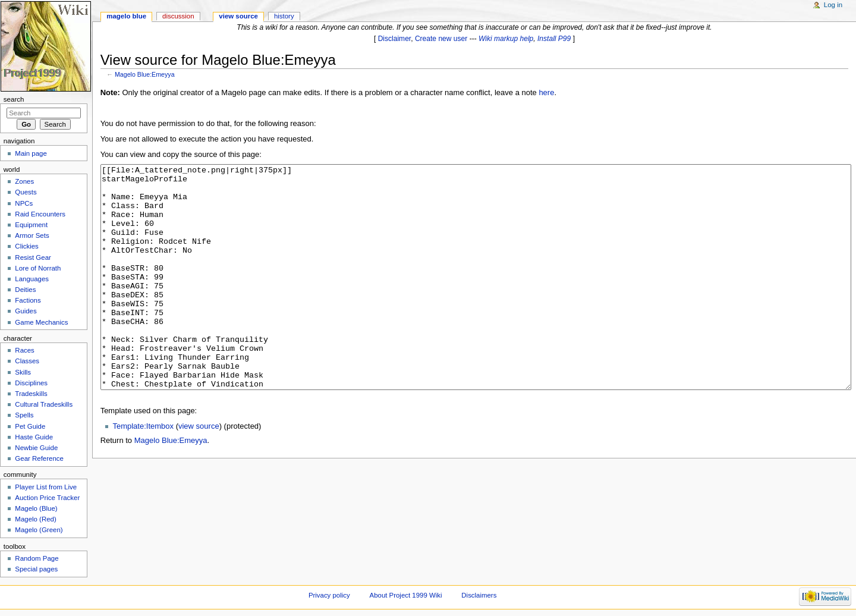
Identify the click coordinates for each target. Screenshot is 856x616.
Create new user (441, 39)
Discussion (178, 16)
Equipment (31, 225)
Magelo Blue (126, 16)
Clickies (26, 246)
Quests (26, 192)
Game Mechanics (41, 322)
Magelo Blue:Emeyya (145, 74)
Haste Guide (34, 437)
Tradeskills (31, 394)
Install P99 (554, 39)
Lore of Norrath (38, 268)
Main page (31, 153)
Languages (32, 279)
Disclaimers (479, 595)
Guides (26, 311)
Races (24, 350)
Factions (28, 300)
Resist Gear (33, 257)
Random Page (37, 558)
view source (199, 471)
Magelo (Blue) (36, 508)
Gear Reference (39, 458)
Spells (24, 415)
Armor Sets (32, 235)
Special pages (36, 569)
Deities (25, 290)
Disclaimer (395, 39)
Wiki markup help (506, 39)
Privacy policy (329, 595)
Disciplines (31, 383)
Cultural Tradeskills (44, 404)
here (546, 92)
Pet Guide (30, 426)
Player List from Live (46, 487)
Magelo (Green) (39, 530)
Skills (23, 372)
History (284, 16)
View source (238, 16)
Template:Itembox (143, 471)
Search (14, 99)
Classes (27, 361)
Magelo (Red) (35, 519)
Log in (833, 5)
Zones (24, 181)
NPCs (24, 203)
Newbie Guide (36, 448)
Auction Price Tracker (47, 498)
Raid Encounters (40, 214)
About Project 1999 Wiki (406, 595)
